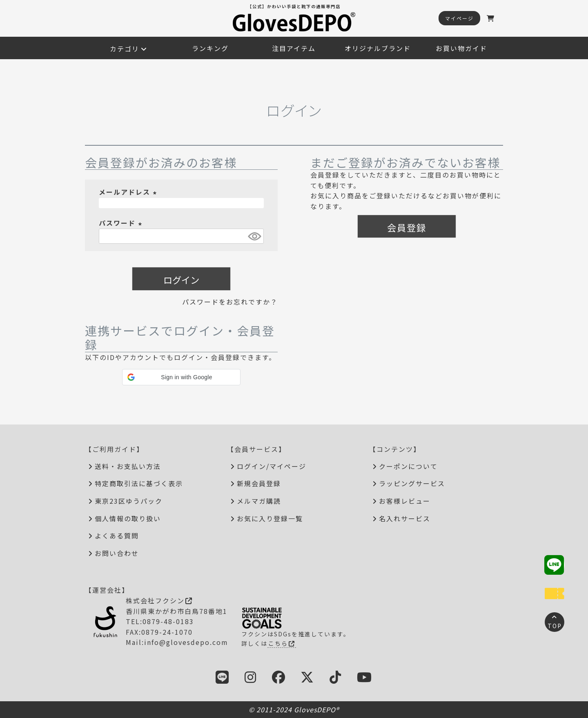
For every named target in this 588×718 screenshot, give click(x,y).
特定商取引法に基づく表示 (139, 483)
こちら (282, 643)
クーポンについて (408, 466)
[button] (181, 377)
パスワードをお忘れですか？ (230, 302)
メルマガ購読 (259, 501)
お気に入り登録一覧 (270, 518)
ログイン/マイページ (272, 466)
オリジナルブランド (378, 48)
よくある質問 (117, 536)
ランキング (210, 48)
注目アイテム (294, 48)
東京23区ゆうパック (129, 501)
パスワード (122, 223)
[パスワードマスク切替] (255, 236)
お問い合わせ (117, 553)
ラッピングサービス (412, 483)
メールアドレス (129, 192)
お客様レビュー (405, 501)
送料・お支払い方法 (128, 466)
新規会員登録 (259, 483)
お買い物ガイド (461, 48)
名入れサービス (405, 518)
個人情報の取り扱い (128, 518)
